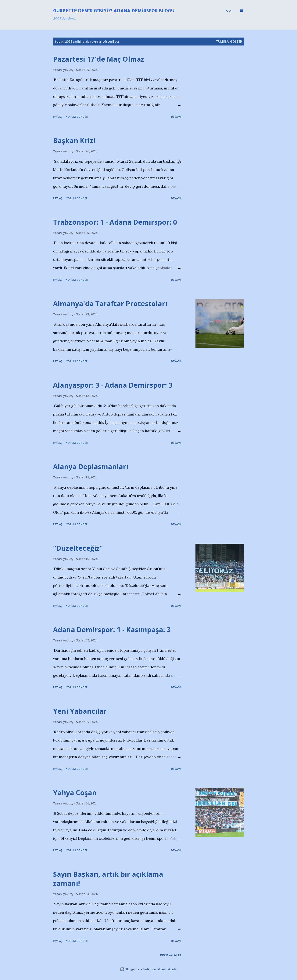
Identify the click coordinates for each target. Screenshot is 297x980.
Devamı (176, 117)
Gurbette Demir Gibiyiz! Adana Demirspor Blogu (114, 11)
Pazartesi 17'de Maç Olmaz (99, 59)
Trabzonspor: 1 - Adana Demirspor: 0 (115, 222)
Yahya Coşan (75, 793)
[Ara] (229, 11)
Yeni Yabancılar (80, 711)
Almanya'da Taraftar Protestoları (110, 304)
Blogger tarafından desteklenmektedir (148, 969)
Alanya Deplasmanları (91, 467)
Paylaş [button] (58, 117)
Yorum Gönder (77, 117)
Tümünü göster (229, 42)
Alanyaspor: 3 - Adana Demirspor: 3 (113, 385)
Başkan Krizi (74, 141)
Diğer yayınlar (171, 955)
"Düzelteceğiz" (78, 548)
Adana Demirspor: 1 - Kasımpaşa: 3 (112, 630)
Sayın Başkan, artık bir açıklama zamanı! (108, 879)
